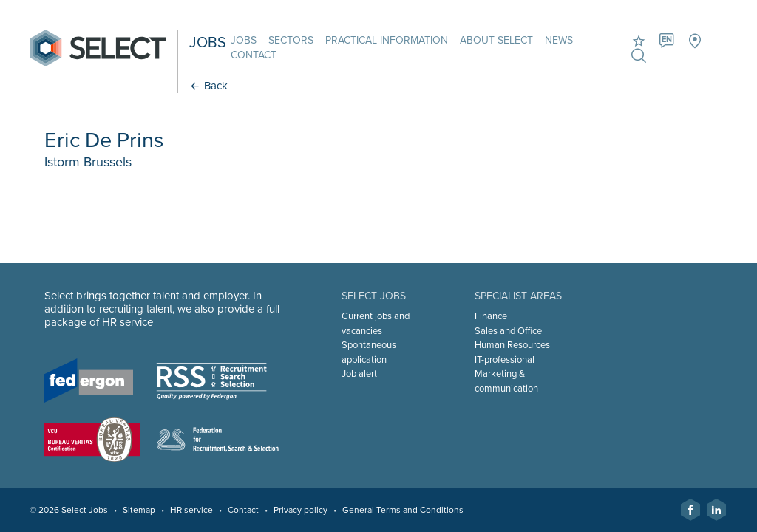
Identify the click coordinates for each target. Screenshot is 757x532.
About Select (496, 40)
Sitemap (139, 510)
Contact (254, 55)
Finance (491, 316)
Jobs (244, 40)
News (559, 40)
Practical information (387, 40)
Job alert (359, 374)
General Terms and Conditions (403, 510)
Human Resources (512, 345)
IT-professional (505, 360)
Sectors (291, 40)
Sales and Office (508, 331)
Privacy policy (301, 510)
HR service (191, 510)
